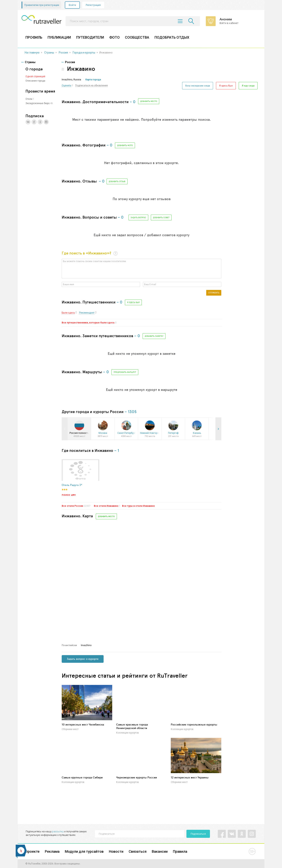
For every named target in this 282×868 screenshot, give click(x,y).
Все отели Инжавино (106, 506)
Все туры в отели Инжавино (138, 506)
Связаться (138, 851)
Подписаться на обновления (91, 86)
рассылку (58, 831)
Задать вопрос (138, 217)
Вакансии (160, 851)
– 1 (117, 450)
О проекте (31, 851)
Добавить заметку (154, 336)
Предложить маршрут (125, 372)
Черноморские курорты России (136, 777)
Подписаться (198, 834)
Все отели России (72, 506)
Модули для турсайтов (84, 851)
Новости (116, 851)
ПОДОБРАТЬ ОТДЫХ (172, 37)
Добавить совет (161, 217)
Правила (180, 851)
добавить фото (125, 145)
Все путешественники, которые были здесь (88, 323)
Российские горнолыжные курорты (194, 725)
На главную (32, 53)
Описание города (35, 81)
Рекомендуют (87, 313)
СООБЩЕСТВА (137, 37)
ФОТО (114, 37)
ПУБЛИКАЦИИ (59, 37)
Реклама (52, 851)
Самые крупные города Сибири (82, 777)
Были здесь (68, 313)
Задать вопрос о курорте (83, 659)
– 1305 (131, 412)
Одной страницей (35, 76)
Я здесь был (226, 86)
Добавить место (149, 101)
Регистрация (93, 5)
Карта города (93, 80)
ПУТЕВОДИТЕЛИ (90, 37)
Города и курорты (84, 53)
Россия (63, 53)
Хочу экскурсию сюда (198, 86)
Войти (72, 5)
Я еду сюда (248, 86)
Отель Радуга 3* (72, 485)
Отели (29, 99)
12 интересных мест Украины (190, 777)
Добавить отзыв (117, 181)
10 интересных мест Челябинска (83, 725)
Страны (49, 53)
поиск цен (69, 495)
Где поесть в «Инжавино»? (86, 253)
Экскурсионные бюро (38, 103)
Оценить (66, 86)
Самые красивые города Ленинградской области (132, 726)
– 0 (133, 102)
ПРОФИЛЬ (34, 37)
